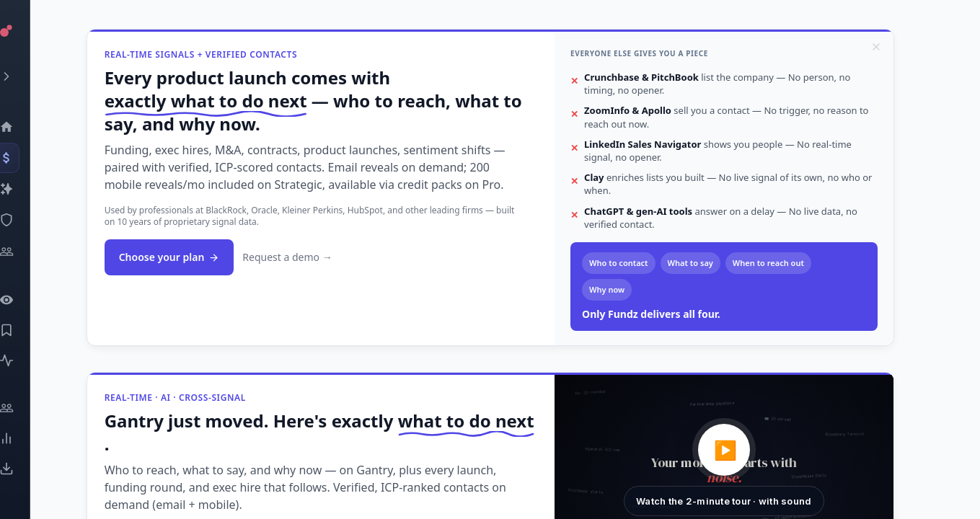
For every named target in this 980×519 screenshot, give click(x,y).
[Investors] (26, 252)
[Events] (26, 158)
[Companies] (26, 189)
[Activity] (26, 360)
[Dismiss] (902, 47)
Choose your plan (195, 257)
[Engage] (26, 408)
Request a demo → (313, 257)
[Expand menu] (26, 76)
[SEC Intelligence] (26, 220)
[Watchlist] (26, 300)
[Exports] (26, 469)
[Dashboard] (26, 127)
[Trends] (26, 438)
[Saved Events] (26, 330)
